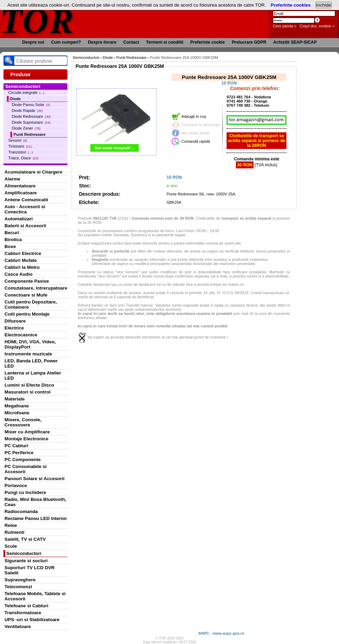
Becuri (12, 233)
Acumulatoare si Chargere (33, 172)
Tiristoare (20, 146)
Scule (11, 546)
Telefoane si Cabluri (26, 606)
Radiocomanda (21, 511)
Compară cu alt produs (201, 125)
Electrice (14, 328)
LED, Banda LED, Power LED (31, 363)
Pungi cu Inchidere (25, 492)
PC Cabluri (16, 446)
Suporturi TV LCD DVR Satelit (30, 570)
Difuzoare (15, 321)
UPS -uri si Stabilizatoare (32, 620)
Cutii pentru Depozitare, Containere (31, 305)
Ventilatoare (18, 627)
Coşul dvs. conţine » (317, 26)
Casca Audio (19, 274)
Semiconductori (24, 553)
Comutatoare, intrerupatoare (36, 288)
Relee (11, 525)
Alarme (12, 179)
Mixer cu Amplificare (27, 432)
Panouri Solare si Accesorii (35, 479)
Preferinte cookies (291, 5)
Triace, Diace (23, 158)
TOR (37, 21)
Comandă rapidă (196, 141)
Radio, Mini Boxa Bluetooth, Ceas (35, 502)
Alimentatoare (20, 186)
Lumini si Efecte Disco (29, 385)
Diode (15, 99)
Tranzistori (21, 152)
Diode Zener (26, 128)
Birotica (13, 240)
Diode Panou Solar (31, 105)
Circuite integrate (26, 92)
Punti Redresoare (30, 134)
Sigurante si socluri (26, 561)
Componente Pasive (27, 281)
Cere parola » (285, 26)
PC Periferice (19, 453)
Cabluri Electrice (23, 253)
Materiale (15, 399)
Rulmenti (14, 532)
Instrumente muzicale (28, 354)
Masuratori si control (28, 392)
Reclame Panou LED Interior (36, 518)
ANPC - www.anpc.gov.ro (221, 633)
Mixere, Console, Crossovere (23, 422)
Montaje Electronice (26, 439)
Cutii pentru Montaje (27, 314)
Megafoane (17, 406)
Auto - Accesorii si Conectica (25, 209)
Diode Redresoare (31, 116)
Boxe (10, 246)
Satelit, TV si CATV (25, 539)
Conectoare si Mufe (26, 295)
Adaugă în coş (194, 116)
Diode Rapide (27, 111)
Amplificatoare (21, 193)
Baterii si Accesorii (25, 226)
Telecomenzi (18, 587)
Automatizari (19, 219)
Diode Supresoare (31, 122)
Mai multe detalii (195, 133)
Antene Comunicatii (26, 200)
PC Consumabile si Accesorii (26, 469)
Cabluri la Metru (22, 267)
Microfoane (17, 413)
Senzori (18, 140)
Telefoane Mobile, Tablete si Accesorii (35, 596)
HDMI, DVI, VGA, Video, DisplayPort (30, 344)
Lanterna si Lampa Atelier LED (33, 376)
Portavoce (16, 486)
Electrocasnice (21, 335)
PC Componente (23, 460)
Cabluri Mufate (21, 260)
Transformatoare (23, 613)
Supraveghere (20, 580)
